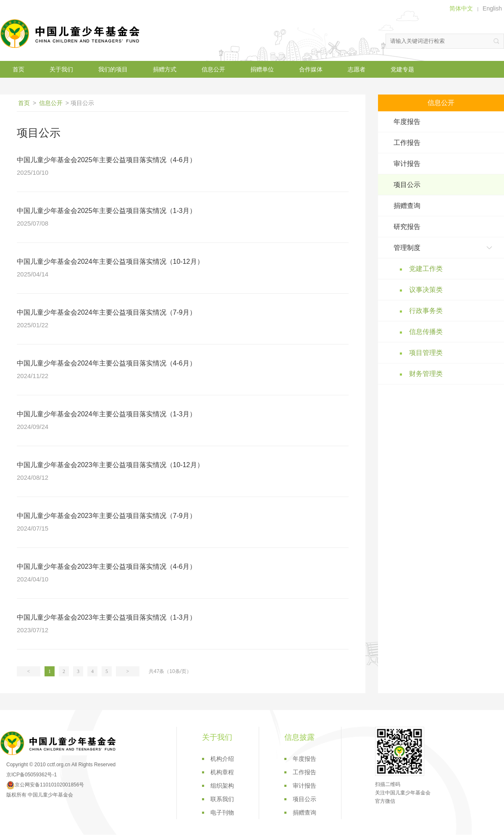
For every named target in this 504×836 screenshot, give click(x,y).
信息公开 (213, 69)
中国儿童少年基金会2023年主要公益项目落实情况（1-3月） (106, 617)
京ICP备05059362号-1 (31, 775)
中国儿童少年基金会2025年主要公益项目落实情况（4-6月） (106, 160)
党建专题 (402, 69)
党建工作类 (426, 269)
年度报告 (407, 122)
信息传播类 (426, 332)
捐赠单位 (262, 69)
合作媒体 (311, 69)
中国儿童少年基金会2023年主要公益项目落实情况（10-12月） (110, 465)
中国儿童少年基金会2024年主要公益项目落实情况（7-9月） (106, 312)
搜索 (496, 41)
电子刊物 (222, 812)
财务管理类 (426, 374)
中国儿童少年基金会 (71, 34)
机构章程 (222, 772)
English (492, 8)
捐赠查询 (407, 206)
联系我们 (222, 799)
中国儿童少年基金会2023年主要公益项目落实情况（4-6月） (106, 567)
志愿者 (357, 69)
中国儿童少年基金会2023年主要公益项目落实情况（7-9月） (106, 516)
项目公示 (407, 185)
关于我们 (61, 69)
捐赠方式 (165, 69)
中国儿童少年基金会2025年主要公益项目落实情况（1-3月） (106, 211)
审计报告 (407, 164)
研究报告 (407, 227)
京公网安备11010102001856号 (45, 785)
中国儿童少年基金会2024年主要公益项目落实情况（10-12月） (110, 262)
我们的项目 (113, 69)
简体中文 (461, 8)
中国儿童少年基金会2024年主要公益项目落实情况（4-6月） (106, 363)
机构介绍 (222, 759)
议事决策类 (426, 290)
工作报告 (407, 143)
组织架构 (222, 786)
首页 (18, 69)
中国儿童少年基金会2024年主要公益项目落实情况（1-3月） (106, 414)
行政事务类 (426, 311)
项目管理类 (426, 353)
